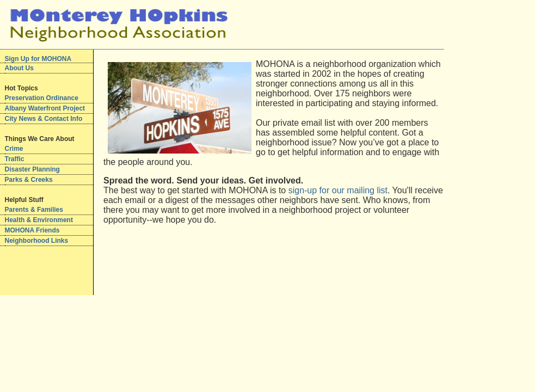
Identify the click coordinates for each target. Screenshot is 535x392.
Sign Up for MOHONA (38, 59)
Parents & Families (34, 210)
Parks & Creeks (29, 180)
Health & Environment (39, 220)
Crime (14, 149)
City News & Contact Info (44, 119)
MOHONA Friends (32, 230)
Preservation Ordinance (42, 98)
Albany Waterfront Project (45, 108)
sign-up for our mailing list (338, 190)
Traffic (15, 159)
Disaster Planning (32, 169)
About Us (19, 68)
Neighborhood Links (37, 241)
